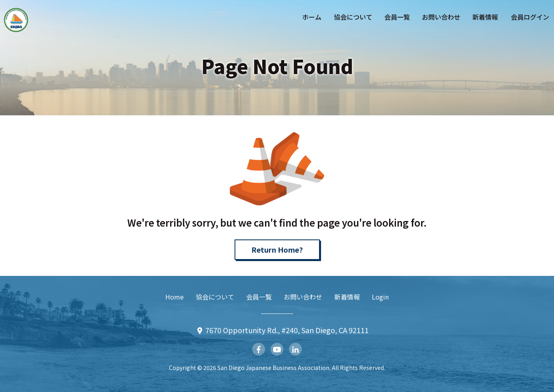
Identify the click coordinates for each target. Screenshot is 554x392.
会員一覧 (397, 17)
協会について (353, 17)
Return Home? (277, 249)
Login (380, 297)
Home (175, 297)
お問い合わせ (441, 17)
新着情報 (485, 17)
